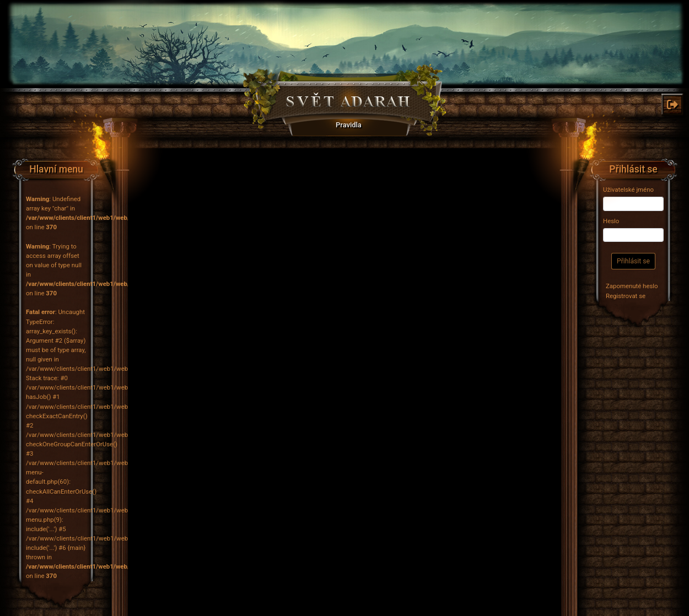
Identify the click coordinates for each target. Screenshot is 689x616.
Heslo (611, 221)
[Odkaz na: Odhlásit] (672, 105)
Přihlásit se (633, 261)
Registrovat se (626, 296)
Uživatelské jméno (628, 190)
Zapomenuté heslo (632, 286)
